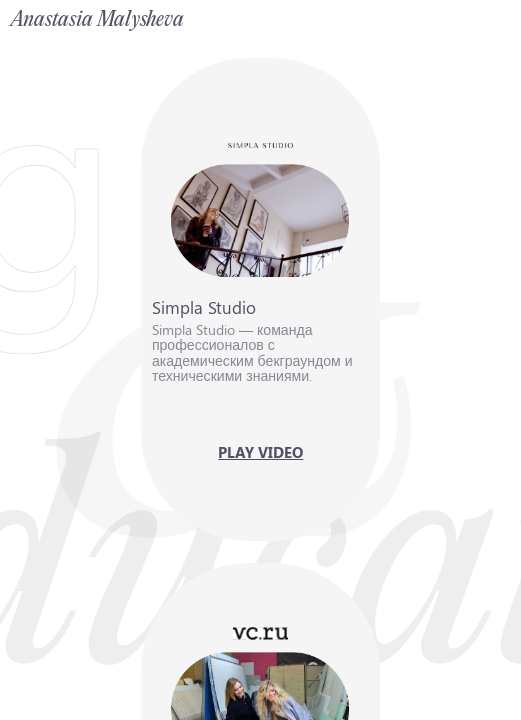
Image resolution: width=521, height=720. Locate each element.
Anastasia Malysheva (97, 20)
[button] (260, 300)
